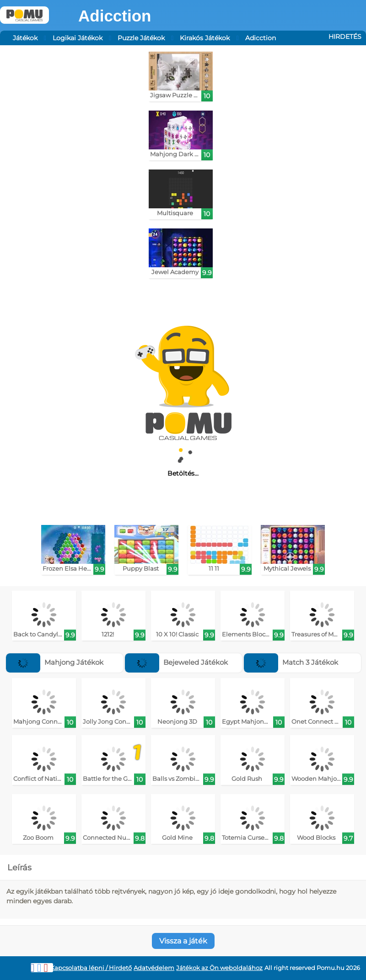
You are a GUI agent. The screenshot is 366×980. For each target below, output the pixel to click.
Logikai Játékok (78, 38)
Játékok (25, 38)
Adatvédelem (154, 968)
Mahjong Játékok (55, 662)
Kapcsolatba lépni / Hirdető (91, 968)
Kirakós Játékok (205, 38)
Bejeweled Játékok (176, 662)
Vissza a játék (183, 941)
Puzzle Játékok (141, 38)
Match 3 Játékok (291, 662)
